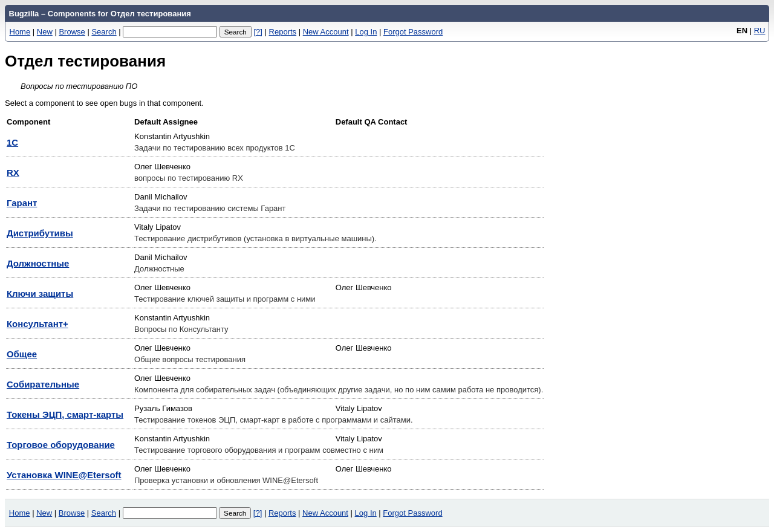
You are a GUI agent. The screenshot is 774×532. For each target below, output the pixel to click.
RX (13, 173)
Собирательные (43, 384)
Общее (22, 354)
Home (20, 32)
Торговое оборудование (61, 445)
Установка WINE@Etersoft (64, 475)
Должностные (38, 263)
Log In (366, 32)
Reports (283, 32)
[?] (258, 32)
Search (104, 32)
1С (12, 142)
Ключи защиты (40, 294)
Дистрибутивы (40, 233)
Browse (72, 32)
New (45, 32)
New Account (326, 32)
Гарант (22, 203)
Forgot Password (413, 32)
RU (760, 31)
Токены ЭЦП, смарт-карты (65, 414)
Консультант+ (37, 324)
